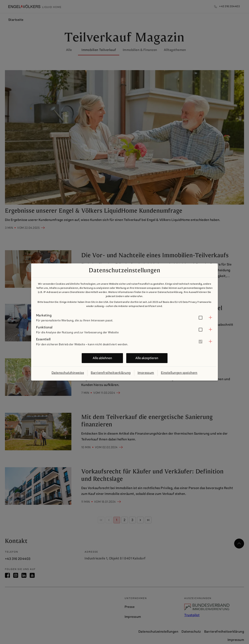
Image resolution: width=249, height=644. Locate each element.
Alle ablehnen (102, 358)
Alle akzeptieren (147, 358)
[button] (124, 317)
